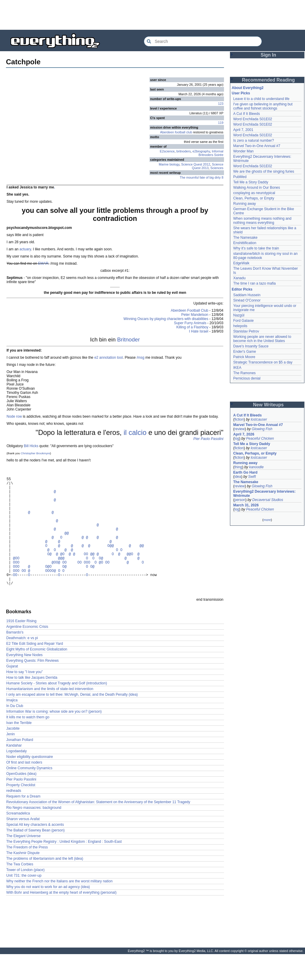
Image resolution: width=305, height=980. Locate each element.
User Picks (241, 93)
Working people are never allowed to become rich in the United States (262, 339)
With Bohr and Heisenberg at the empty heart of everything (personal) (61, 918)
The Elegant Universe (23, 862)
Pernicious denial (247, 378)
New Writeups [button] (269, 405)
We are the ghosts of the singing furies (264, 171)
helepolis (240, 326)
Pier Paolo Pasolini (208, 439)
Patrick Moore (244, 357)
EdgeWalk (241, 263)
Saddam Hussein (247, 295)
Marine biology (169, 164)
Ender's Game (245, 352)
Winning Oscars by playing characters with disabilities (166, 319)
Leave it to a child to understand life (261, 99)
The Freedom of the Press (27, 873)
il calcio (135, 433)
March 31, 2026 (246, 505)
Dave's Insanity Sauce (251, 346)
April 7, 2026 (244, 434)
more (267, 520)
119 (221, 123)
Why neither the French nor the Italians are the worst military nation (59, 907)
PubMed (240, 177)
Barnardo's (15, 658)
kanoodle (256, 467)
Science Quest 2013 (208, 166)
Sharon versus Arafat (23, 845)
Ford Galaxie (243, 321)
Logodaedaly (17, 777)
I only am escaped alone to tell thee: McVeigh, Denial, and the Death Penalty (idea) (72, 720)
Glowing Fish (262, 429)
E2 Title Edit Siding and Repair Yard (35, 670)
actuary (25, 249)
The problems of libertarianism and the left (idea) (45, 884)
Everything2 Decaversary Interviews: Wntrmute (264, 494)
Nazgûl (239, 315)
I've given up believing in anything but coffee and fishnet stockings (263, 106)
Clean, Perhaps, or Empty (254, 198)
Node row (14, 416)
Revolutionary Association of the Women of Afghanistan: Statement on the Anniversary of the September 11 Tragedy (98, 828)
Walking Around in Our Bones (257, 188)
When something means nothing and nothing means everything (262, 221)
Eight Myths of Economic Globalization (37, 675)
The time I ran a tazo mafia (255, 283)
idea (238, 477)
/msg (141, 358)
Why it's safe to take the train (256, 248)
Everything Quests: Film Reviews (32, 686)
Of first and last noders (24, 788)
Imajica (12, 726)
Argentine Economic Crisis (27, 653)
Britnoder (128, 340)
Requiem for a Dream (23, 822)
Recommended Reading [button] (268, 80)
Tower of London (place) (25, 896)
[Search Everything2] (203, 41)
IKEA (237, 368)
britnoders (183, 151)
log (237, 438)
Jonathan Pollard (20, 766)
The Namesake (245, 238)
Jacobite (13, 754)
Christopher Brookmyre (35, 453)
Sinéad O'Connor (247, 300)
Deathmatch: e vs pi (22, 664)
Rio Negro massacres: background (34, 834)
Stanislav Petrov (246, 331)
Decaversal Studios (268, 500)
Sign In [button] (268, 55)
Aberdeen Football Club (189, 310)
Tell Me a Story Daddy (251, 182)
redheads (14, 817)
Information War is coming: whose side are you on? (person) (54, 737)
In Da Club (15, 732)
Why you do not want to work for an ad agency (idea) (48, 913)
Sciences (217, 168)
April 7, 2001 (243, 130)
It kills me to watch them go (28, 743)
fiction (239, 419)
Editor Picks (242, 289)
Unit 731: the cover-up (24, 901)
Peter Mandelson (195, 315)
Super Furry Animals (190, 323)
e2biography (201, 151)
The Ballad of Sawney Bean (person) (35, 856)
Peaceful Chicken (260, 438)
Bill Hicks (31, 446)
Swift (252, 477)
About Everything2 (248, 88)
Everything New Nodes (24, 681)
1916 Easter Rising (21, 647)
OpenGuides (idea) (21, 800)
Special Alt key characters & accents (35, 851)
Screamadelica (18, 839)
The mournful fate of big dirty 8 (202, 177)
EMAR (43, 263)
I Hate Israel (199, 331)
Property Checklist (21, 811)
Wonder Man (243, 151)
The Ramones (244, 373)
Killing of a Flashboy (192, 327)
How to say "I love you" (25, 698)
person (240, 500)
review (240, 429)
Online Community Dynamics (29, 794)
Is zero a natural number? (254, 141)
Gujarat (12, 692)
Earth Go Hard (245, 472)
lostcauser (259, 419)
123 (221, 104)
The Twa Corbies (20, 890)
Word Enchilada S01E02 (253, 119)
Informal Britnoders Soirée (211, 153)
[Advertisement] (152, 15)
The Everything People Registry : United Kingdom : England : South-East (64, 867)
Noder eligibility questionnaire (30, 783)
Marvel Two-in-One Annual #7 (257, 146)
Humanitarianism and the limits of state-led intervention (50, 715)
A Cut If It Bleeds (246, 114)
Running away (245, 204)
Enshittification (245, 243)
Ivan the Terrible (19, 749)
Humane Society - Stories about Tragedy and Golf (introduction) (57, 709)
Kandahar (14, 771)
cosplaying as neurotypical (254, 193)
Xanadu (239, 278)
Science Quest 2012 (196, 164)
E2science (167, 151)
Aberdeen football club (176, 132)
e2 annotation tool (109, 358)
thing (238, 467)
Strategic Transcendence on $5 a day (263, 362)
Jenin (11, 760)
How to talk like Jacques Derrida (32, 703)
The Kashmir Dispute (23, 879)
